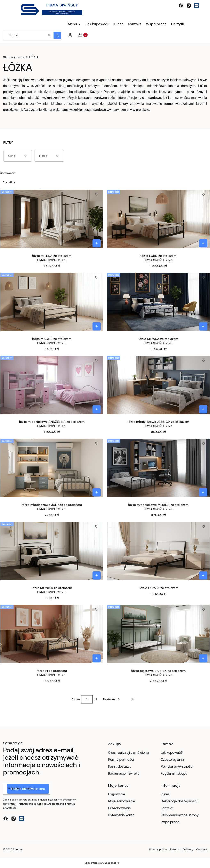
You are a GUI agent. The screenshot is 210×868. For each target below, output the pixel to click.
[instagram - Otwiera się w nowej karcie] (189, 6)
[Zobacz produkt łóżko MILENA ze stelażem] (97, 243)
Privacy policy (158, 849)
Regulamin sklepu (174, 773)
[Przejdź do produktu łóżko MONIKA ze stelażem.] (52, 551)
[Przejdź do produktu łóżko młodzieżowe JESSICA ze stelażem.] (158, 385)
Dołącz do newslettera (28, 789)
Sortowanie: (8, 173)
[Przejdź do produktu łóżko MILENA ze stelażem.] (52, 219)
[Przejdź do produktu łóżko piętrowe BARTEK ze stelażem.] (158, 634)
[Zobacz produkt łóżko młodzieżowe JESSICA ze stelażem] (203, 409)
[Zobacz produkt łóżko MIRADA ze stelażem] (203, 326)
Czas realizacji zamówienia (129, 752)
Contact (202, 849)
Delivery (188, 849)
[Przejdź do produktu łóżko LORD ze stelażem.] (158, 219)
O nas (165, 794)
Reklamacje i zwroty (124, 773)
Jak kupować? (172, 752)
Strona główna (14, 57)
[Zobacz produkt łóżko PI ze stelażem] (97, 658)
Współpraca (170, 822)
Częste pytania (172, 759)
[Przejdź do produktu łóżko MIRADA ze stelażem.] (158, 302)
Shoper (18, 849)
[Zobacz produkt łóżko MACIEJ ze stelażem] (97, 326)
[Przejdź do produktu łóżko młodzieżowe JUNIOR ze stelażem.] (52, 468)
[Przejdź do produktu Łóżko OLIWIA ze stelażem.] (158, 551)
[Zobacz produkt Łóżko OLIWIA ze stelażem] (203, 575)
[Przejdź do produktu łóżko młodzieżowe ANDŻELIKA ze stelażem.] (52, 385)
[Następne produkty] (112, 699)
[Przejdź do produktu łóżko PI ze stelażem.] (52, 634)
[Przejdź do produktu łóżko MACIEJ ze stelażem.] (52, 302)
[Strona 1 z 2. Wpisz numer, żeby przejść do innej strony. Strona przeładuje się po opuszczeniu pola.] (87, 699)
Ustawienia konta (121, 815)
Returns (175, 849)
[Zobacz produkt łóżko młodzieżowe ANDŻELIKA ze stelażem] (97, 409)
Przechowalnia (119, 808)
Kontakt (167, 808)
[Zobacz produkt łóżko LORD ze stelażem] (203, 243)
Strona (76, 699)
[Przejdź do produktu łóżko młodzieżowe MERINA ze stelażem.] (158, 468)
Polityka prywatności (177, 766)
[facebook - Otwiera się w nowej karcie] (181, 6)
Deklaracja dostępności (179, 801)
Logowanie (117, 794)
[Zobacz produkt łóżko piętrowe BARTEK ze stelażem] (203, 658)
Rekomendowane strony (180, 815)
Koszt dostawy (120, 766)
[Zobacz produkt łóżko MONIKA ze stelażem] (97, 575)
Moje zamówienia (122, 801)
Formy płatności (121, 759)
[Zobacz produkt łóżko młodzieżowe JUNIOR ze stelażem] (97, 492)
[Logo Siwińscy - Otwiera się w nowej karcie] (197, 6)
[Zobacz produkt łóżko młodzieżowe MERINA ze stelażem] (203, 492)
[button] (57, 35)
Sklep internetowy (100, 863)
